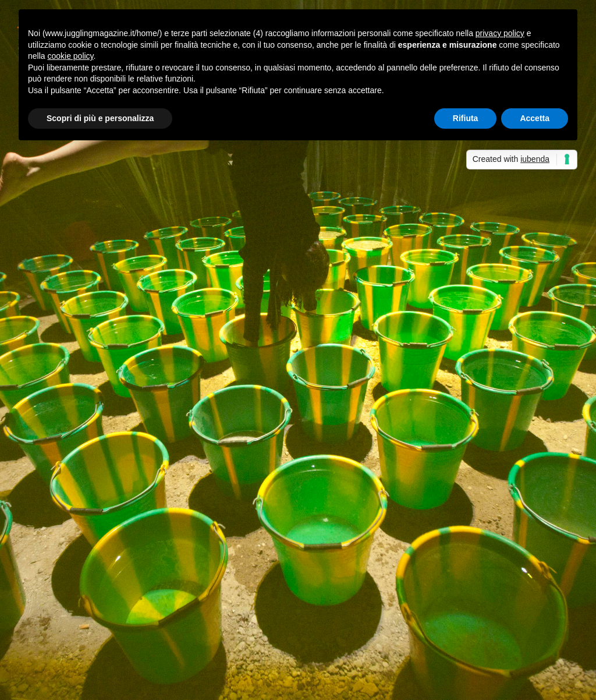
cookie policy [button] (70, 56)
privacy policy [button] (500, 33)
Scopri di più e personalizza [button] (100, 118)
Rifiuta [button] (466, 118)
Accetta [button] (535, 118)
